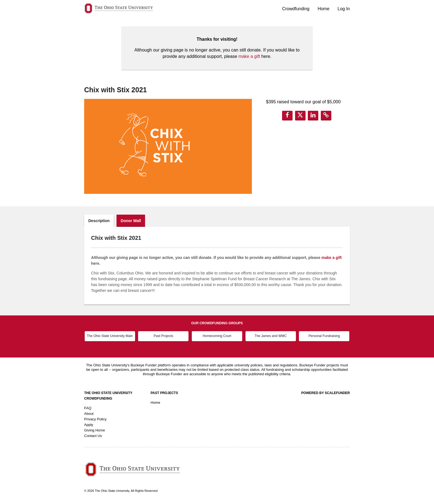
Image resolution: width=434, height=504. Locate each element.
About (89, 414)
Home (324, 9)
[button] (287, 116)
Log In (344, 9)
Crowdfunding (296, 9)
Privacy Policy (95, 419)
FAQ (88, 408)
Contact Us (93, 436)
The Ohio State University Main (110, 336)
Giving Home (95, 430)
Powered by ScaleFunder (325, 393)
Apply (89, 425)
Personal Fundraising (324, 336)
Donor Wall (131, 221)
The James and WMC (271, 336)
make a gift (249, 56)
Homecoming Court (217, 336)
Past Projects (163, 336)
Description (99, 221)
